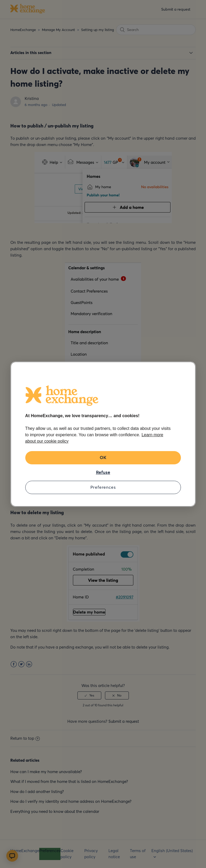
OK (103, 457)
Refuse (103, 472)
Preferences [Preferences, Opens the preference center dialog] (103, 487)
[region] (103, 434)
